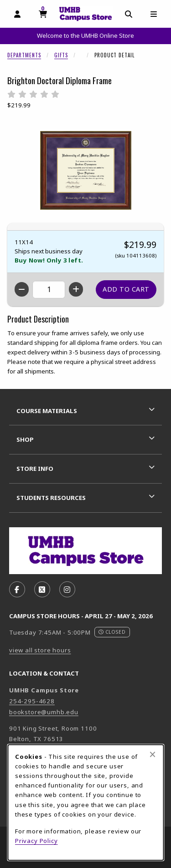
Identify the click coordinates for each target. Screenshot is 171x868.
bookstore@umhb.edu (44, 712)
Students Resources (51, 498)
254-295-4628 (32, 701)
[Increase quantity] (76, 289)
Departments (24, 55)
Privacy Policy (36, 841)
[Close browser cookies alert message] (153, 754)
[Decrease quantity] (22, 289)
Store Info (35, 469)
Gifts (61, 55)
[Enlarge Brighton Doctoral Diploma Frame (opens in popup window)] (86, 170)
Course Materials (47, 411)
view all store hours (40, 650)
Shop (25, 439)
